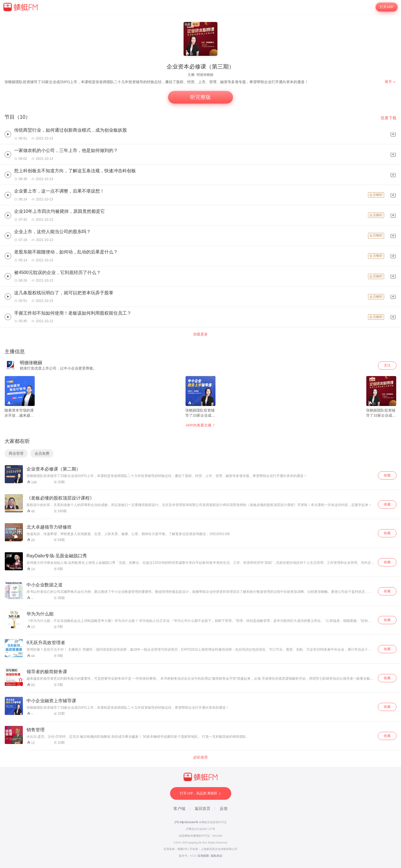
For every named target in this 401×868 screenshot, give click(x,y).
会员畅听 (376, 195)
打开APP (386, 7)
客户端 (179, 809)
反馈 (224, 809)
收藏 (387, 475)
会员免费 (42, 453)
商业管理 (16, 453)
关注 (387, 365)
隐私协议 (217, 856)
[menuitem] (391, 82)
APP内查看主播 (200, 425)
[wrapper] (200, 441)
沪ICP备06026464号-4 (188, 822)
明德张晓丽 (205, 75)
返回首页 (202, 809)
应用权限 (203, 856)
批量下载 (389, 118)
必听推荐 (200, 757)
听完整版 (200, 97)
